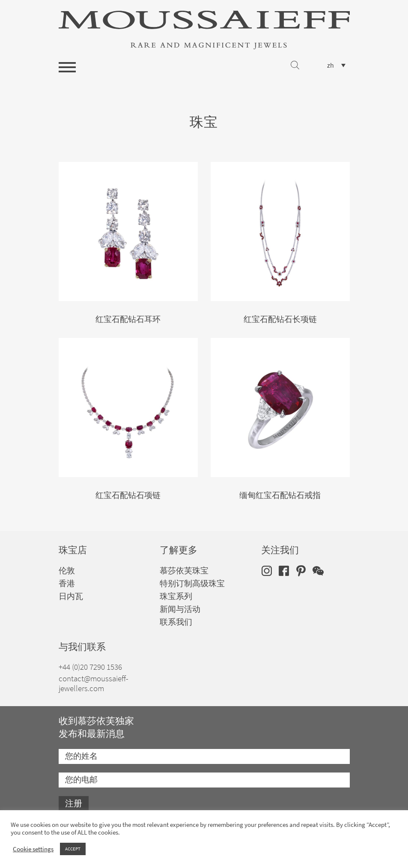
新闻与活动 (180, 609)
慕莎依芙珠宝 (184, 571)
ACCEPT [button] (73, 849)
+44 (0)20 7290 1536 (90, 667)
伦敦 (67, 571)
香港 (67, 583)
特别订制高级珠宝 (192, 583)
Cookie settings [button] (33, 849)
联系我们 (176, 622)
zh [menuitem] (331, 66)
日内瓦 (71, 596)
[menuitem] (336, 65)
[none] (336, 65)
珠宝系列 (176, 596)
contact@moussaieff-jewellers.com (94, 683)
